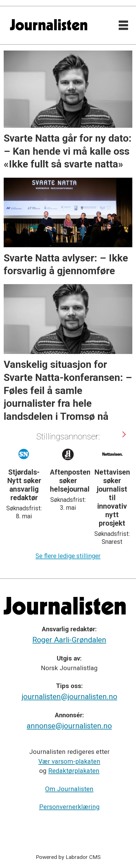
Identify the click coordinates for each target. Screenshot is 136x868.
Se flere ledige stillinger (68, 556)
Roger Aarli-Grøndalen (69, 640)
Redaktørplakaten (74, 771)
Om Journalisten (69, 789)
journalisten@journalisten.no (69, 697)
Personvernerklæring (69, 807)
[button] (124, 434)
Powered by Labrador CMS (68, 857)
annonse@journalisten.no (69, 726)
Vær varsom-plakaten (69, 761)
